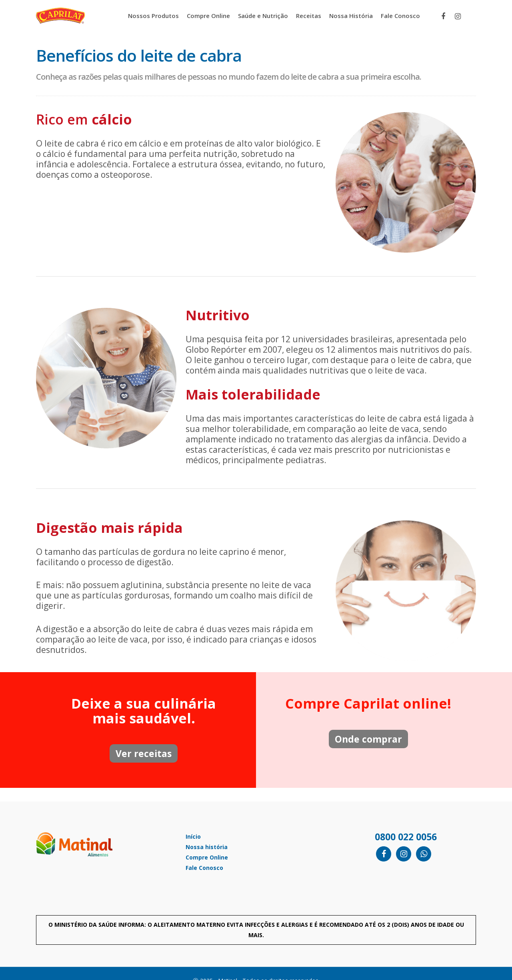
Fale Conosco (400, 16)
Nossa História (351, 16)
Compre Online (208, 16)
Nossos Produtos (153, 16)
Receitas (309, 16)
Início (193, 836)
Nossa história (207, 847)
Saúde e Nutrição (263, 16)
